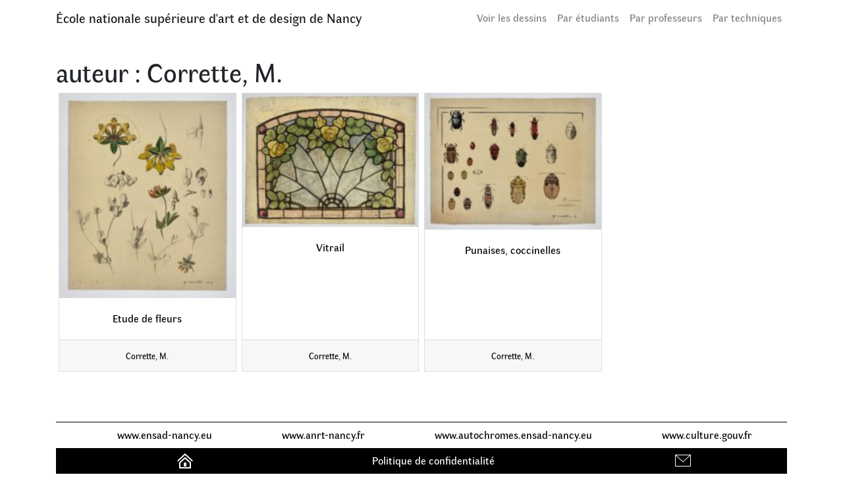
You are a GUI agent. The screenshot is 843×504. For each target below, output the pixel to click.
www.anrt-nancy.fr (323, 435)
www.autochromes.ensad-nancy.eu (513, 435)
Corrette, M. (147, 356)
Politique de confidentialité (433, 460)
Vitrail (330, 247)
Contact (685, 460)
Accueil (187, 460)
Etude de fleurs (147, 318)
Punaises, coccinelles (513, 250)
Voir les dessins (512, 17)
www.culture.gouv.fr (707, 435)
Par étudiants (588, 17)
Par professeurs (666, 17)
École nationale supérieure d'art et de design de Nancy (209, 17)
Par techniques (747, 17)
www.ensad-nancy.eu (165, 435)
